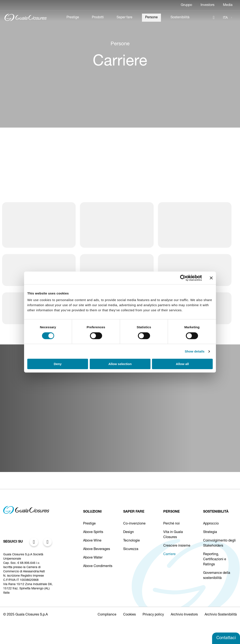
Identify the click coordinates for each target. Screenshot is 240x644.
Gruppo (186, 5)
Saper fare (124, 18)
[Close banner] (211, 278)
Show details (195, 351)
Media (228, 5)
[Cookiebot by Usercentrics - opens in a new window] (183, 278)
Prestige (73, 18)
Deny (58, 364)
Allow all (182, 364)
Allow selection (120, 364)
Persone (151, 18)
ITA (225, 18)
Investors (207, 5)
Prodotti (98, 18)
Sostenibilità (180, 18)
